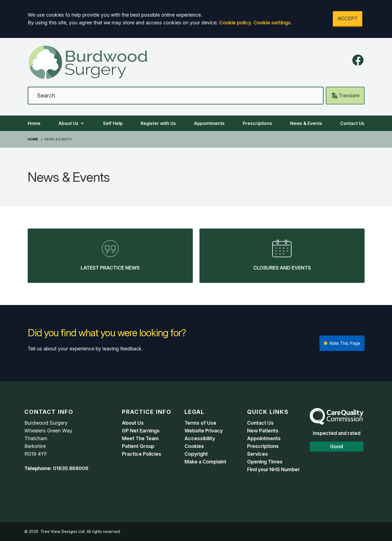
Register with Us (158, 123)
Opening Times (265, 462)
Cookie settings (272, 23)
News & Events (306, 123)
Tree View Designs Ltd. (63, 531)
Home (34, 123)
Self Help (113, 123)
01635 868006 (71, 468)
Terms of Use (200, 423)
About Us (72, 123)
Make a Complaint (205, 462)
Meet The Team (140, 438)
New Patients (263, 431)
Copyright (196, 454)
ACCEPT (348, 18)
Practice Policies (142, 454)
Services (258, 454)
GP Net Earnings (141, 431)
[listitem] (110, 256)
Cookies (194, 446)
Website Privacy (204, 431)
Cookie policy (235, 23)
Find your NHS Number (273, 469)
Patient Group (138, 446)
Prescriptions (257, 123)
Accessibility (200, 438)
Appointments (209, 123)
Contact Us (352, 123)
